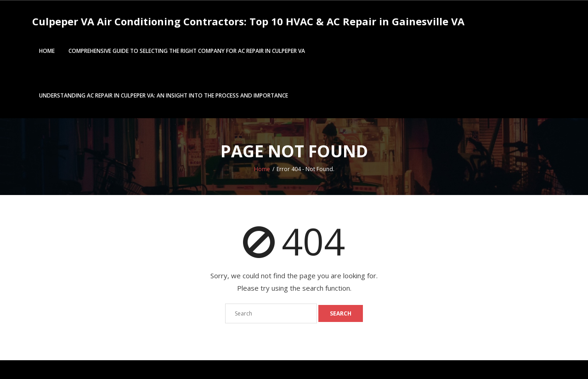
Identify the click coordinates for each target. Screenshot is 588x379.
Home (47, 51)
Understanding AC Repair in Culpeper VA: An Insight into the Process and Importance (164, 95)
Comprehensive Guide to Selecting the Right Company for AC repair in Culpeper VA (187, 51)
